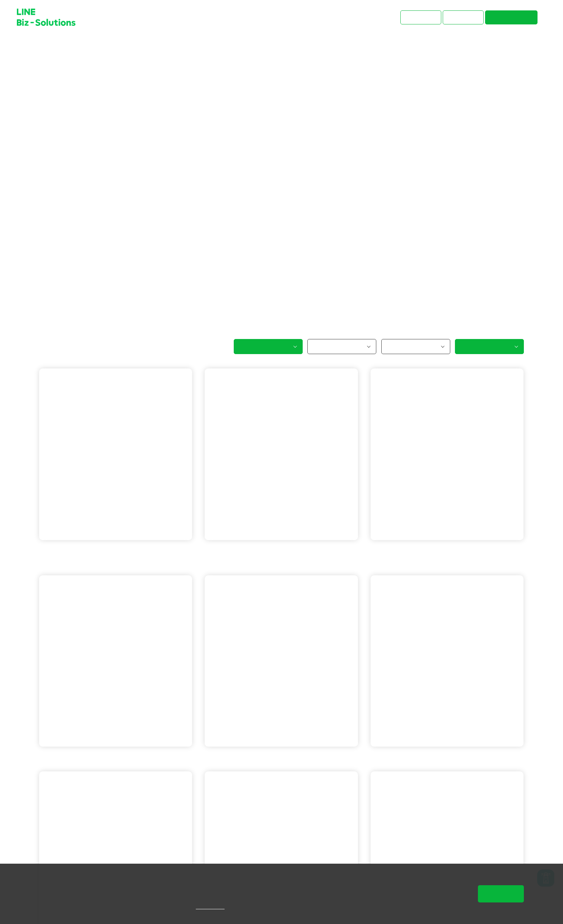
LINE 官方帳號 (71, 551)
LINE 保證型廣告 (119, 551)
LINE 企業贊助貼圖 (122, 757)
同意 (501, 894)
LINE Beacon (445, 551)
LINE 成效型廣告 (74, 561)
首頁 (45, 47)
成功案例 (70, 47)
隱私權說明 (221, 907)
